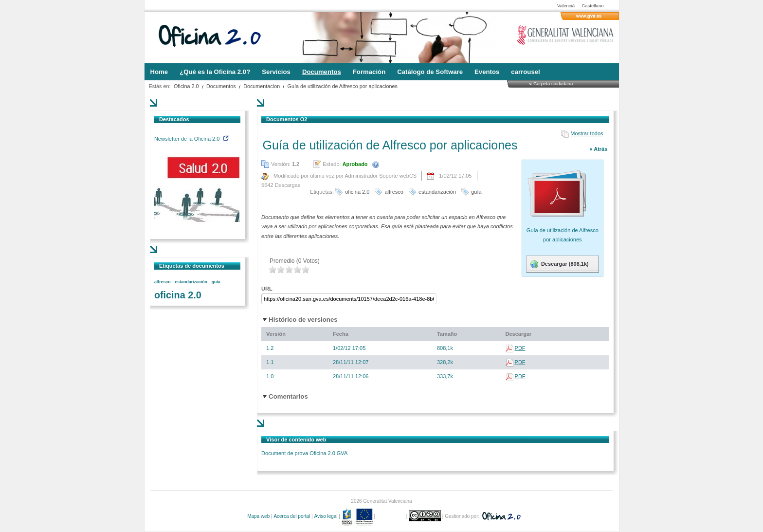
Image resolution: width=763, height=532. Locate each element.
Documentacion (262, 86)
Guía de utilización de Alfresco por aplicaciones (343, 86)
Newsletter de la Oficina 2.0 (192, 139)
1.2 (270, 348)
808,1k (445, 348)
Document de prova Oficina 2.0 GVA (304, 453)
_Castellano (591, 6)
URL (267, 289)
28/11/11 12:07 (351, 362)
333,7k (445, 376)
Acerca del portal (292, 516)
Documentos (221, 86)
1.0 (270, 376)
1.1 (270, 362)
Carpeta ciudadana (553, 83)
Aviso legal (326, 516)
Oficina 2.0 (186, 86)
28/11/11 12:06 (351, 376)
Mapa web (258, 516)
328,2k (445, 362)
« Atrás (598, 149)
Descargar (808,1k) (559, 264)
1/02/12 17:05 (349, 348)
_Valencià (565, 6)
